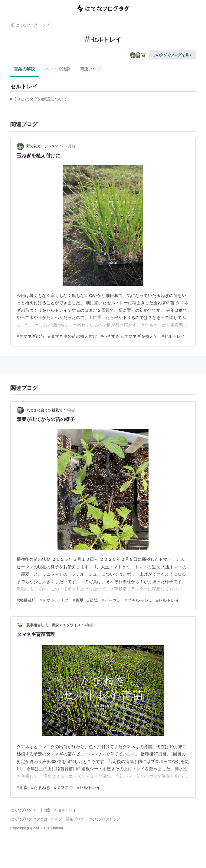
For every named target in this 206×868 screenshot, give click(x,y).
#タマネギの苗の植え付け (73, 336)
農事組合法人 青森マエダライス (54, 625)
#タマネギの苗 (31, 336)
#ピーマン (111, 600)
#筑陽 (93, 600)
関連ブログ (90, 69)
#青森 (22, 787)
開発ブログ (75, 819)
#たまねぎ (41, 787)
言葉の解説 (25, 69)
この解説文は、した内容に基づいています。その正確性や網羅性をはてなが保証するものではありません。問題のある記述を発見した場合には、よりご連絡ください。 (39, 100)
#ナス (64, 600)
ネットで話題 (57, 69)
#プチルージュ (139, 600)
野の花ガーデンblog (43, 146)
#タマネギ (64, 787)
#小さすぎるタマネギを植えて (129, 336)
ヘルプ (57, 819)
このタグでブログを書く (172, 55)
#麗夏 (78, 600)
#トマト (47, 600)
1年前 (71, 410)
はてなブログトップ (104, 819)
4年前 (89, 625)
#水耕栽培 (26, 600)
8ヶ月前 (69, 146)
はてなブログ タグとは (29, 819)
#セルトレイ (173, 336)
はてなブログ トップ (30, 25)
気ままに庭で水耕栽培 (44, 410)
